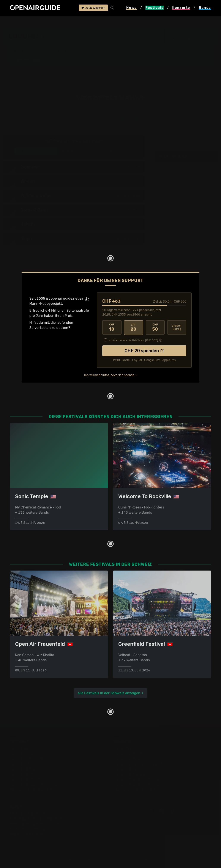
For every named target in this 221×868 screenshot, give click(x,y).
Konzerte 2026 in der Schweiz (137, 784)
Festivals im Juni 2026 (28, 774)
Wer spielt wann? (30, 60)
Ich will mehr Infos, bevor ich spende (109, 375)
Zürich (183, 39)
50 (155, 327)
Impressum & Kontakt (27, 834)
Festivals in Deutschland (30, 759)
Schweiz (49, 22)
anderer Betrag (177, 327)
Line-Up (22, 56)
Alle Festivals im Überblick (31, 790)
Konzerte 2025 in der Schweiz (137, 779)
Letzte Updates (96, 56)
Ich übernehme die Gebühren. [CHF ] (133, 340)
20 (134, 327)
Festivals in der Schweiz (29, 753)
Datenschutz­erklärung (28, 829)
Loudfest (66, 22)
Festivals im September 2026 (34, 784)
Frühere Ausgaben (145, 56)
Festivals (31, 22)
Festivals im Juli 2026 (28, 779)
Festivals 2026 (22, 764)
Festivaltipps (20, 748)
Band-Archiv (141, 60)
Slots (67, 151)
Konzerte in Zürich (128, 753)
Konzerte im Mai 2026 (131, 774)
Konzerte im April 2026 (132, 769)
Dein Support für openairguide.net (38, 819)
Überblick (68, 56)
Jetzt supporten (93, 8)
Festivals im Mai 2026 (27, 769)
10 (112, 327)
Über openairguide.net (28, 814)
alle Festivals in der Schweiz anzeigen (109, 693)
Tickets (66, 60)
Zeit (110, 151)
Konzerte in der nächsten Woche (139, 764)
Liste (23, 151)
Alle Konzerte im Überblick (134, 790)
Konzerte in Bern (127, 759)
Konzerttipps (123, 748)
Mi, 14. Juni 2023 (186, 157)
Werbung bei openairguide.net (35, 824)
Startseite (11, 22)
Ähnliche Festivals (98, 60)
